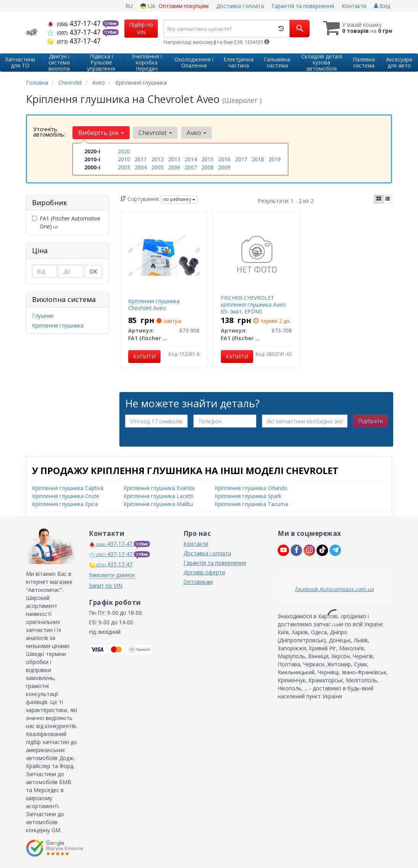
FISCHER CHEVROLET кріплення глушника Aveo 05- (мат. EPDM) (253, 305)
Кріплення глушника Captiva (68, 488)
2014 (191, 159)
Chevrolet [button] (155, 133)
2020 (124, 151)
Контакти (354, 6)
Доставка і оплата (240, 6)
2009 (224, 167)
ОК (93, 271)
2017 (241, 159)
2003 (124, 167)
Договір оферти (204, 572)
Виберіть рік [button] (101, 133)
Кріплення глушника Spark (248, 496)
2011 (141, 159)
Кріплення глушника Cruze (66, 496)
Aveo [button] (196, 133)
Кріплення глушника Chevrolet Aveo (154, 305)
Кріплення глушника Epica (65, 504)
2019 (275, 159)
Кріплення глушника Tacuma (251, 504)
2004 (141, 167)
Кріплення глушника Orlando (251, 488)
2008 (207, 167)
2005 (158, 167)
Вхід (382, 6)
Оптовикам (198, 582)
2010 (124, 159)
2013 (174, 159)
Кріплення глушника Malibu (158, 504)
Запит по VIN (106, 586)
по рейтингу (179, 199)
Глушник (43, 316)
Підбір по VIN (141, 28)
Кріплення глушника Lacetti (158, 496)
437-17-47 (75, 23)
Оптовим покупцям (184, 6)
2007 (191, 167)
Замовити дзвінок (112, 575)
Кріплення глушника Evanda (159, 488)
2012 (158, 159)
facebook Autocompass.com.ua (334, 589)
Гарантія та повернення (303, 6)
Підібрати (371, 421)
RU (129, 6)
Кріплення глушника (58, 325)
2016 (224, 159)
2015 (207, 159)
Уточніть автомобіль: (49, 132)
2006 (174, 167)
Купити (144, 356)
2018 (258, 159)
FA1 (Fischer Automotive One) (66, 222)
